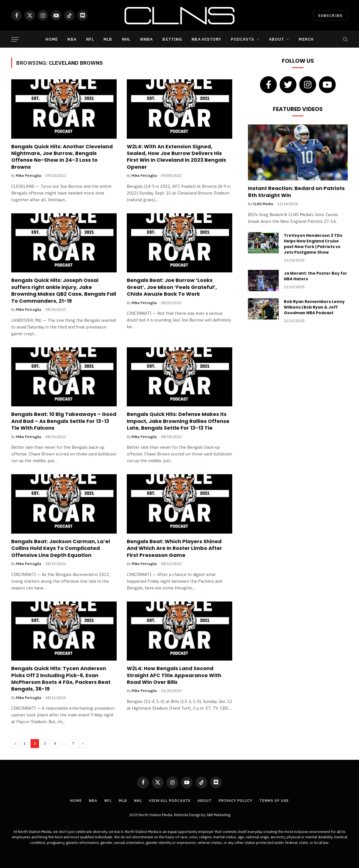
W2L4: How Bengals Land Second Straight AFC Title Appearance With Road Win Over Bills (174, 675)
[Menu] (15, 39)
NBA (72, 39)
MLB (108, 39)
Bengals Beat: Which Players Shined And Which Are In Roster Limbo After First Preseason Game (174, 548)
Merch (306, 39)
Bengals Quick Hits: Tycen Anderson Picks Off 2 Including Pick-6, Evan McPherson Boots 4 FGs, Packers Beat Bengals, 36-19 (61, 679)
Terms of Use (274, 801)
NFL (90, 39)
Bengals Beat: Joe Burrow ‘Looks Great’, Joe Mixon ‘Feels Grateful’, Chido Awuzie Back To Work (172, 287)
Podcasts (243, 39)
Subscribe (330, 16)
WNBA (146, 39)
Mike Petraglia (29, 176)
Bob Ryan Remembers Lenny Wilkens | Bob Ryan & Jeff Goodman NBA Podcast (314, 307)
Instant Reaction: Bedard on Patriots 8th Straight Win (296, 192)
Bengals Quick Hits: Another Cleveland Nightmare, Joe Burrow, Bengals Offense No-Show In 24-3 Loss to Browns (62, 157)
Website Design (188, 815)
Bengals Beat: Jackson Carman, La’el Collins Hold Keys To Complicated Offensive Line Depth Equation (61, 548)
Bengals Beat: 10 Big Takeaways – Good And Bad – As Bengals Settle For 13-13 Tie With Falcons (64, 421)
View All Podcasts (170, 801)
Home (52, 39)
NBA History (206, 39)
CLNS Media (263, 204)
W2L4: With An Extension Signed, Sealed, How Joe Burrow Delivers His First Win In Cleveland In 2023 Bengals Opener (176, 157)
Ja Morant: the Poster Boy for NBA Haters (316, 276)
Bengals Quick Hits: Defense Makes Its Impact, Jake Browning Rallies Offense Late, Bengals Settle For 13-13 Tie (178, 421)
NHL (126, 39)
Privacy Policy (236, 801)
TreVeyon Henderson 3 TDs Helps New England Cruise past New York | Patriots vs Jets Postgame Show (313, 244)
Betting (172, 39)
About (277, 39)
